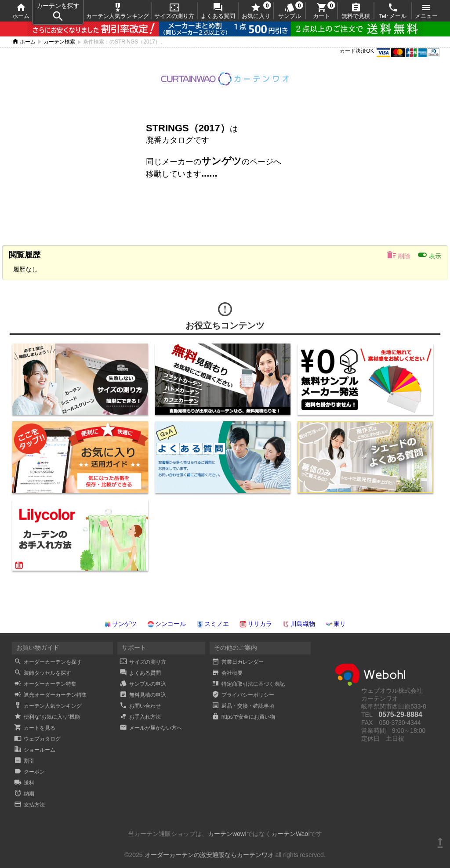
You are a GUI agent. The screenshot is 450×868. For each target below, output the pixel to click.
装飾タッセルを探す (43, 673)
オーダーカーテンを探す (48, 662)
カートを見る (35, 728)
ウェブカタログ (37, 739)
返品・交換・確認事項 (243, 706)
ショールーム (35, 750)
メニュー (426, 11)
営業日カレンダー (238, 662)
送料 (24, 783)
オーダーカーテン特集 (45, 684)
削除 (398, 255)
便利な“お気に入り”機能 (47, 717)
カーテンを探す (58, 13)
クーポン (29, 772)
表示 (429, 255)
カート (321, 11)
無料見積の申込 (143, 695)
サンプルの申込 (143, 684)
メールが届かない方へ (151, 728)
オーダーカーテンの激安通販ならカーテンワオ (209, 855)
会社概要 (227, 673)
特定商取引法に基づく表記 (248, 684)
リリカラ (256, 624)
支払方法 (29, 805)
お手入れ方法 (140, 717)
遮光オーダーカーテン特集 (51, 695)
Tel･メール (393, 11)
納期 (24, 794)
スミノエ (213, 624)
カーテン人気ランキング (118, 11)
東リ (336, 624)
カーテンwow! (227, 834)
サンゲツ (120, 624)
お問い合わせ (140, 706)
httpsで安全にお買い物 (243, 717)
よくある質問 (218, 11)
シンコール (167, 624)
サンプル (290, 11)
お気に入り (256, 11)
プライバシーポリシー (243, 695)
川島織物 (299, 624)
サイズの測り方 (174, 11)
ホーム (21, 11)
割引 (24, 761)
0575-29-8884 (400, 714)
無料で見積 (356, 11)
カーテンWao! (290, 834)
